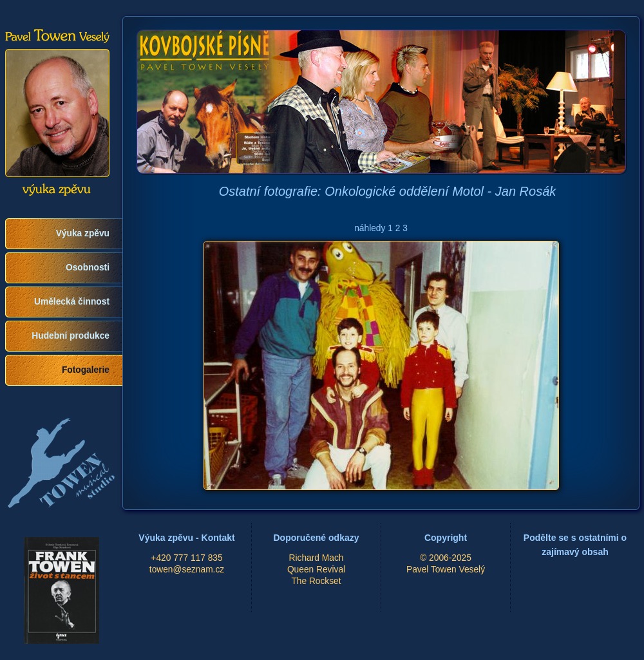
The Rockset (316, 581)
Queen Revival (316, 570)
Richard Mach (317, 558)
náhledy (370, 228)
